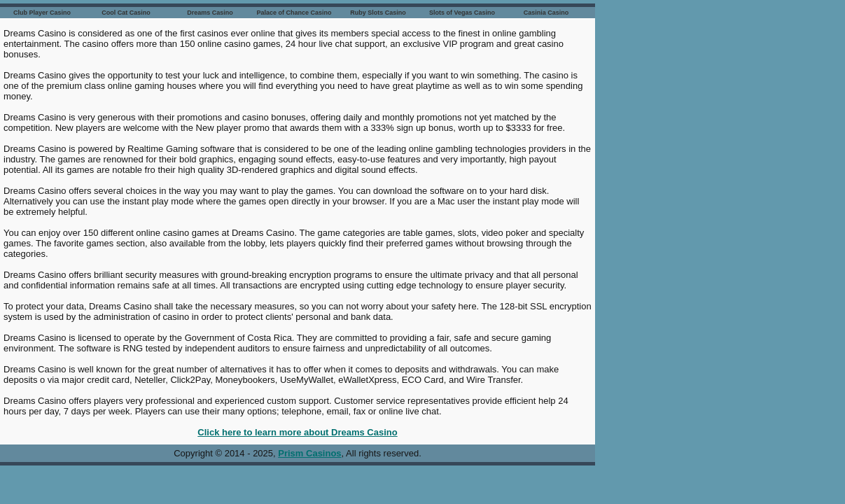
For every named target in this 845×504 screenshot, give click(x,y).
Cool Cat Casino (126, 13)
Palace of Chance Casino (294, 13)
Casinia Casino (546, 13)
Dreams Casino (210, 13)
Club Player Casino (42, 13)
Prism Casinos (309, 453)
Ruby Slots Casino (378, 13)
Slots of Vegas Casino (462, 13)
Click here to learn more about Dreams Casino (297, 432)
